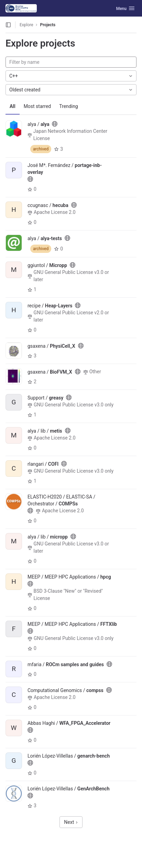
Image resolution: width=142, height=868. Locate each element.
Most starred (37, 106)
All (13, 106)
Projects (48, 25)
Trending (69, 106)
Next (71, 822)
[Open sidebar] (8, 25)
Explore (26, 25)
